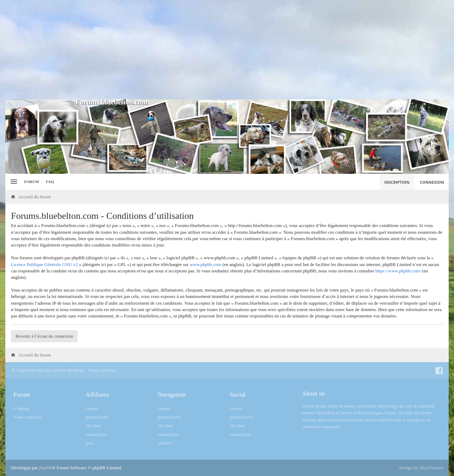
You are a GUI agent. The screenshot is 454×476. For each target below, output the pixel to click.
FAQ (50, 182)
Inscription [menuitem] (397, 182)
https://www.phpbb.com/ (398, 271)
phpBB (45, 468)
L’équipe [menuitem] (22, 408)
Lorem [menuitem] (92, 408)
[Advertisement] (227, 50)
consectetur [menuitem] (96, 434)
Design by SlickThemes (421, 468)
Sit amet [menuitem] (93, 425)
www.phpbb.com (206, 264)
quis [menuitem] (89, 443)
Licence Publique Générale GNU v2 (44, 264)
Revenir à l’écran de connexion (44, 336)
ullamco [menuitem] (165, 443)
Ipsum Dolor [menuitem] (97, 417)
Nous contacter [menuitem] (102, 370)
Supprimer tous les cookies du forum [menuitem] (48, 370)
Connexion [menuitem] (432, 182)
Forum (32, 182)
